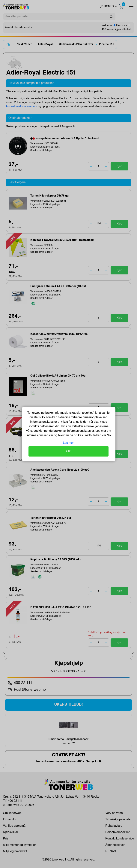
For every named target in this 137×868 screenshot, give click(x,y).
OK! (68, 451)
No (108, 436)
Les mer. (69, 443)
